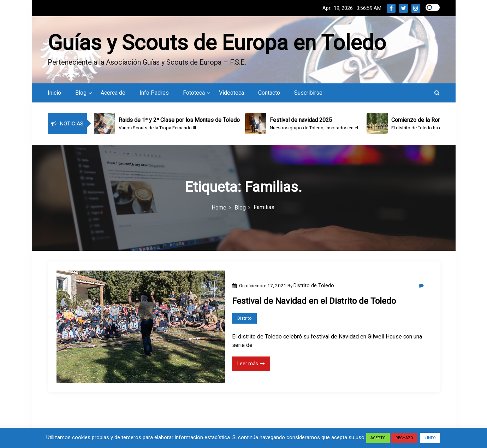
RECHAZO (404, 438)
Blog (81, 93)
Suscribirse (308, 93)
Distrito (244, 318)
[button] (437, 93)
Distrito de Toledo (314, 285)
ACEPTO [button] (378, 438)
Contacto (269, 93)
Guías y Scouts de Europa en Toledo (217, 43)
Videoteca (231, 93)
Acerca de (113, 93)
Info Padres (154, 93)
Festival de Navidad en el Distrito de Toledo (314, 301)
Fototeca (194, 93)
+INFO (430, 438)
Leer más (251, 364)
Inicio (54, 93)
